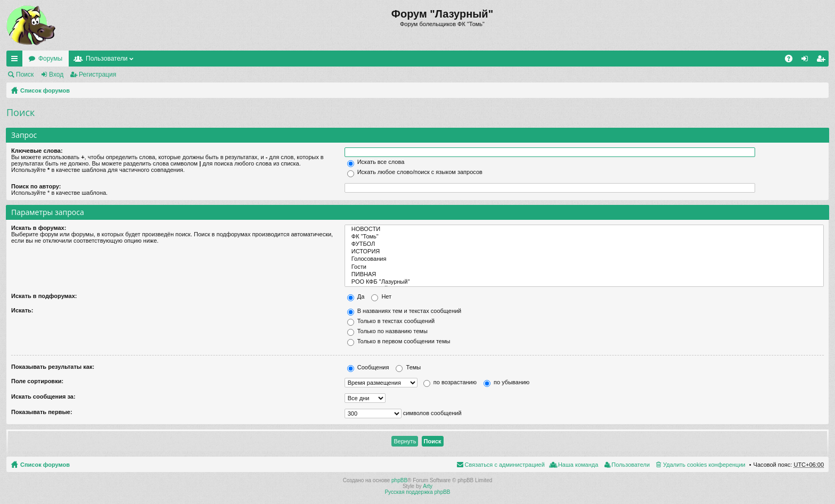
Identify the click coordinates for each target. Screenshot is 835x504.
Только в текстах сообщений (391, 321)
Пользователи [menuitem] (631, 465)
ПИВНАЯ (584, 275)
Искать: (22, 310)
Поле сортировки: (37, 381)
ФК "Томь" (584, 237)
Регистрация (97, 75)
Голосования (584, 259)
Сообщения (368, 367)
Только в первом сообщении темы (399, 341)
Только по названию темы (387, 331)
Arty (428, 486)
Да (356, 296)
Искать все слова (376, 162)
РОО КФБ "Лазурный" (584, 282)
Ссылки (17, 61)
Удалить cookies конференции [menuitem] (704, 465)
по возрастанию (450, 382)
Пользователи (107, 59)
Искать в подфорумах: (44, 296)
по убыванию (506, 382)
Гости (584, 267)
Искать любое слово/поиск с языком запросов (415, 172)
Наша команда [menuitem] (578, 465)
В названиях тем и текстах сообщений (404, 311)
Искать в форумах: (39, 228)
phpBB (399, 480)
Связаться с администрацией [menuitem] (505, 465)
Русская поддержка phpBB (417, 492)
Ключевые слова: (37, 151)
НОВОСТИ (584, 229)
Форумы (50, 59)
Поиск (25, 75)
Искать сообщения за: (43, 396)
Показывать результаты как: (53, 367)
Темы (408, 367)
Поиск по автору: (36, 186)
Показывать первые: (42, 412)
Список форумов (45, 90)
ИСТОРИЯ (584, 252)
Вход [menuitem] (807, 61)
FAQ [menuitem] (792, 61)
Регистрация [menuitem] (823, 61)
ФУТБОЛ (584, 244)
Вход (56, 75)
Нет (381, 296)
